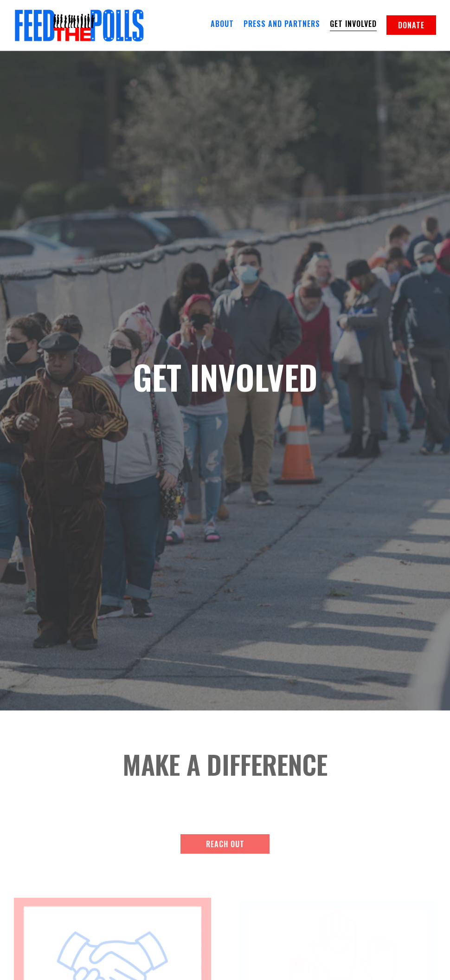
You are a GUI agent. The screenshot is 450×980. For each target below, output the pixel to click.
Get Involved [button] (353, 24)
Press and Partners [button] (282, 24)
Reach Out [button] (225, 826)
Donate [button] (411, 25)
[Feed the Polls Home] (79, 24)
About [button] (222, 24)
